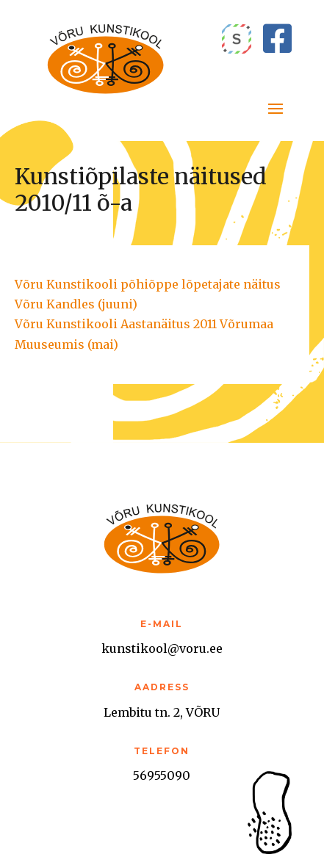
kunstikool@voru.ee (162, 648)
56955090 (162, 775)
